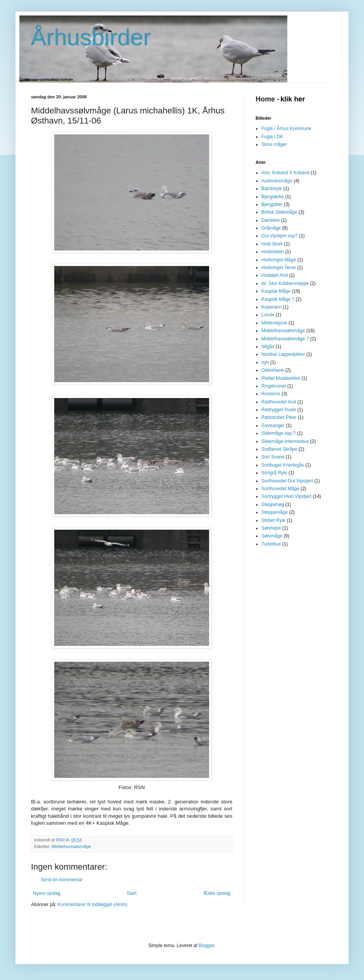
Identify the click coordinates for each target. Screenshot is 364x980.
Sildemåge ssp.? (279, 433)
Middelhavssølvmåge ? (285, 339)
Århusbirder (91, 37)
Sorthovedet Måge (280, 489)
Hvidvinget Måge (279, 260)
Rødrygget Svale (279, 410)
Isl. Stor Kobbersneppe (285, 283)
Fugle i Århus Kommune (286, 129)
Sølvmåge (272, 536)
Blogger (207, 946)
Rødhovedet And (279, 402)
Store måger (274, 144)
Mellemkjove (274, 323)
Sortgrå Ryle (274, 473)
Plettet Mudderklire (281, 378)
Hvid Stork (272, 244)
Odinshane (273, 370)
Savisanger (273, 426)
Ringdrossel (274, 386)
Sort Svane (273, 457)
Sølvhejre (271, 528)
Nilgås (268, 347)
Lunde (268, 315)
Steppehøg (273, 505)
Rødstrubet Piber (279, 417)
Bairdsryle (272, 189)
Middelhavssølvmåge (71, 846)
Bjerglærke (273, 197)
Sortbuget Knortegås (283, 465)
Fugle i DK (272, 137)
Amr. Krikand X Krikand (285, 173)
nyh (265, 362)
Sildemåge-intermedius (285, 441)
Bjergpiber (272, 204)
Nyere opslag (47, 893)
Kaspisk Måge (276, 291)
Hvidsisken (273, 252)
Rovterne (271, 394)
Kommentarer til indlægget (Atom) (93, 904)
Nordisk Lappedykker (283, 354)
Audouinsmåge (277, 181)
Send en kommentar (62, 880)
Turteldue (271, 544)
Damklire (270, 220)
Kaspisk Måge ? (278, 299)
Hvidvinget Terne (279, 268)
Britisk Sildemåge (279, 212)
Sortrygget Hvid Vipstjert (286, 496)
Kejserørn (271, 307)
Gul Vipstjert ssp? (280, 236)
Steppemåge (275, 512)
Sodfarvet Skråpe (279, 449)
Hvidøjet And (275, 275)
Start (131, 893)
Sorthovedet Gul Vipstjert (287, 481)
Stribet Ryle (273, 520)
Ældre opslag (217, 893)
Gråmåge (271, 228)
